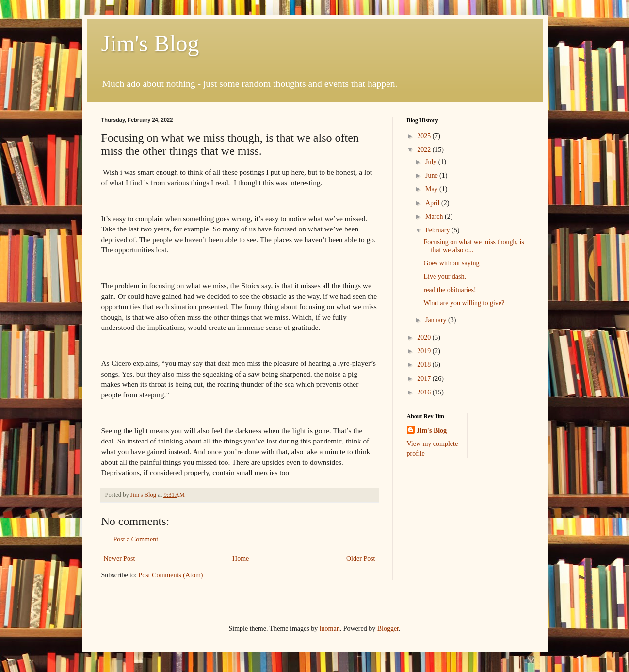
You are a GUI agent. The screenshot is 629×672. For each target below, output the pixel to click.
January (437, 320)
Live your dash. (444, 276)
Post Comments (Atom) (171, 575)
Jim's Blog (150, 43)
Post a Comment (136, 539)
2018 (425, 365)
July (432, 162)
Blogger (388, 629)
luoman (330, 629)
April (433, 203)
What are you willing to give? (464, 303)
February (438, 230)
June (432, 175)
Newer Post (120, 559)
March (435, 217)
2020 (425, 337)
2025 (425, 136)
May (432, 189)
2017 (425, 379)
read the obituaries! (450, 290)
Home (241, 559)
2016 (425, 392)
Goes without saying (451, 263)
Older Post (361, 559)
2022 (425, 150)
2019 (425, 351)
